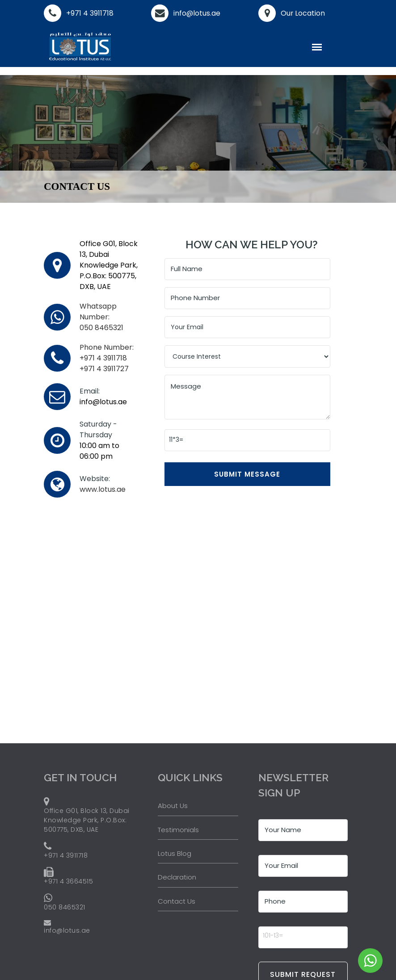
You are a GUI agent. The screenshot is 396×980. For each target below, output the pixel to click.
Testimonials (178, 830)
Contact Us (177, 901)
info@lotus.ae (197, 13)
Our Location (303, 13)
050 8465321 (101, 317)
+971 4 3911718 (90, 13)
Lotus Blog (175, 853)
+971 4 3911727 (104, 369)
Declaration (177, 877)
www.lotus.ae (103, 489)
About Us (173, 806)
